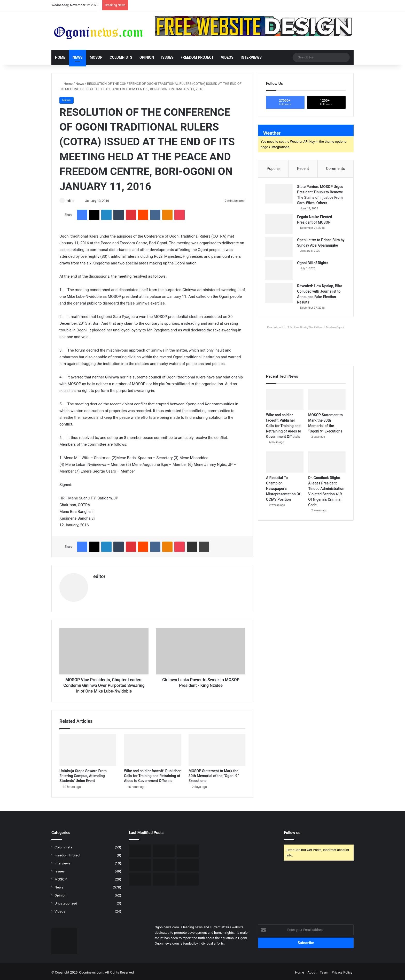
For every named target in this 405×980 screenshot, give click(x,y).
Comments (336, 169)
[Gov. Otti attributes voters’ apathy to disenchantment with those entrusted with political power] (164, 878)
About (312, 971)
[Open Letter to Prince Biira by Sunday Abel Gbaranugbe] (280, 248)
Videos (227, 57)
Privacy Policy (342, 971)
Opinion (147, 57)
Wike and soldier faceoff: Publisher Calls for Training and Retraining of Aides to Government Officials (152, 774)
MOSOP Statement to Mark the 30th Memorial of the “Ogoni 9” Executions (214, 774)
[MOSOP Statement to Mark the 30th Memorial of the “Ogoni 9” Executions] (217, 748)
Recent (303, 169)
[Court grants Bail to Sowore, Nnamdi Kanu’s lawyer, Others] (140, 878)
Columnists (121, 57)
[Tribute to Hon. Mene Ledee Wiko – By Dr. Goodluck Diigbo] (188, 863)
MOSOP (96, 57)
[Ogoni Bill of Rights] (280, 271)
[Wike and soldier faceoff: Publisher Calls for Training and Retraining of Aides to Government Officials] (152, 748)
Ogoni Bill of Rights (314, 264)
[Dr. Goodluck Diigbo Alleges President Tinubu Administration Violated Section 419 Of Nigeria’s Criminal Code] (327, 465)
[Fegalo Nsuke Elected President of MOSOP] (280, 225)
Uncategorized (66, 901)
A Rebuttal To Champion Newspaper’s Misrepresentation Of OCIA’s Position (283, 491)
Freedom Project (197, 57)
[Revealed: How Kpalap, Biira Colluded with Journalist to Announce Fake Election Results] (280, 294)
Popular (273, 169)
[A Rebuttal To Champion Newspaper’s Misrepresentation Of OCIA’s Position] (285, 465)
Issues (167, 57)
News (78, 57)
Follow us (292, 831)
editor (73, 201)
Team (324, 971)
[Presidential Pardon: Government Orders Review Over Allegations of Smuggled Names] (188, 878)
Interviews (251, 57)
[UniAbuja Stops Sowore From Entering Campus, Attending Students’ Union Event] (88, 748)
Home (60, 57)
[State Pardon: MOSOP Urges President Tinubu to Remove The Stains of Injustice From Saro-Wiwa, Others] (280, 195)
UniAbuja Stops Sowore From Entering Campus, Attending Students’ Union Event (83, 774)
